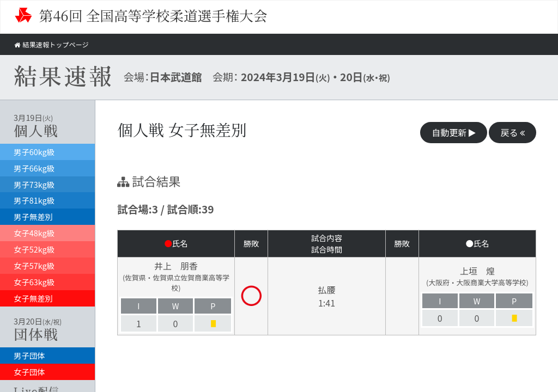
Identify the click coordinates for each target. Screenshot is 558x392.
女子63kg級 (34, 282)
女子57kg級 (34, 265)
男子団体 (29, 355)
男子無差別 (33, 216)
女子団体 (29, 372)
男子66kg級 (34, 168)
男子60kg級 (34, 152)
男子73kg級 (34, 184)
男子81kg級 (34, 200)
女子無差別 (33, 298)
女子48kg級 (34, 233)
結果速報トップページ (54, 44)
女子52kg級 (34, 249)
